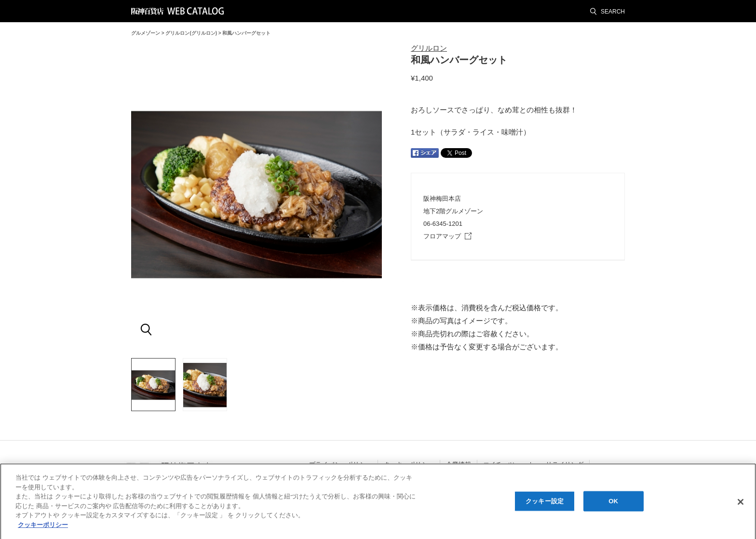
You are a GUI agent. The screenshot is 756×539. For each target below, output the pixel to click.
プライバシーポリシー (340, 464)
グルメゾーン (146, 33)
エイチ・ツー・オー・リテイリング (533, 464)
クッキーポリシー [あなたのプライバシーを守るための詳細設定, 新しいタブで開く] (43, 527)
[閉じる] (741, 504)
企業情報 (459, 464)
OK (613, 504)
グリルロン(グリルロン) (191, 33)
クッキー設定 (545, 504)
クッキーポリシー (409, 464)
